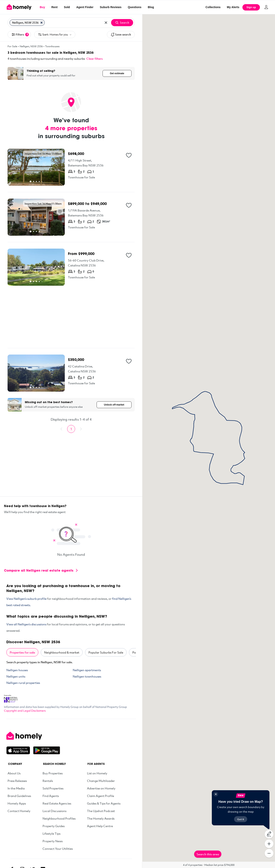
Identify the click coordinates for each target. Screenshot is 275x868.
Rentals (48, 781)
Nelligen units (16, 676)
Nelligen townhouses (87, 676)
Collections (213, 7)
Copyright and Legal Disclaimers (25, 711)
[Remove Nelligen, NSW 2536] (42, 23)
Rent (54, 7)
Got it (241, 819)
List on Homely (97, 773)
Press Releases (17, 781)
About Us (14, 773)
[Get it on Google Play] (47, 750)
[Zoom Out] (269, 853)
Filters (20, 35)
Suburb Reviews (111, 7)
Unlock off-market (114, 405)
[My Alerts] (233, 7)
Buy (42, 7)
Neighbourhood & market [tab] (62, 652)
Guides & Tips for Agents (104, 803)
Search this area (208, 854)
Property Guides (54, 826)
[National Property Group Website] (11, 697)
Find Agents (51, 796)
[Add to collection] (129, 155)
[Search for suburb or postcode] (73, 23)
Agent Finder (85, 7)
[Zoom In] (269, 844)
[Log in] (266, 7)
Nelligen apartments (87, 670)
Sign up (251, 7)
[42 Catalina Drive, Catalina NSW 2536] (71, 373)
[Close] (216, 794)
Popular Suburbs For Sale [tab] (106, 652)
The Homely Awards (101, 818)
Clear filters (95, 59)
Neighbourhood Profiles (59, 818)
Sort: (55, 35)
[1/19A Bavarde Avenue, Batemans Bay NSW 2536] (71, 217)
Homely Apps (17, 803)
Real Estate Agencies (57, 803)
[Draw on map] (269, 834)
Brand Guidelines (19, 796)
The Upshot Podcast (101, 811)
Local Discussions (54, 811)
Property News (53, 841)
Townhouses (52, 46)
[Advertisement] (71, 317)
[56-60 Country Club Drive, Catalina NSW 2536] (71, 267)
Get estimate (117, 73)
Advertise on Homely (101, 788)
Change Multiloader (101, 781)
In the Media (16, 788)
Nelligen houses (17, 670)
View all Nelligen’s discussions (26, 624)
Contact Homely (19, 811)
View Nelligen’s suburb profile (26, 599)
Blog (151, 7)
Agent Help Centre (100, 826)
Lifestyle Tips (51, 833)
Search (122, 23)
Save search (121, 35)
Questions (135, 7)
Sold (67, 7)
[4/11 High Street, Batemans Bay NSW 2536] (71, 167)
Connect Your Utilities (58, 849)
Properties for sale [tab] (22, 652)
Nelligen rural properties (23, 683)
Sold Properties (53, 788)
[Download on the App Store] (20, 750)
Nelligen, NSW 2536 (31, 46)
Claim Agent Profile (101, 796)
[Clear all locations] (106, 23)
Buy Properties (53, 773)
